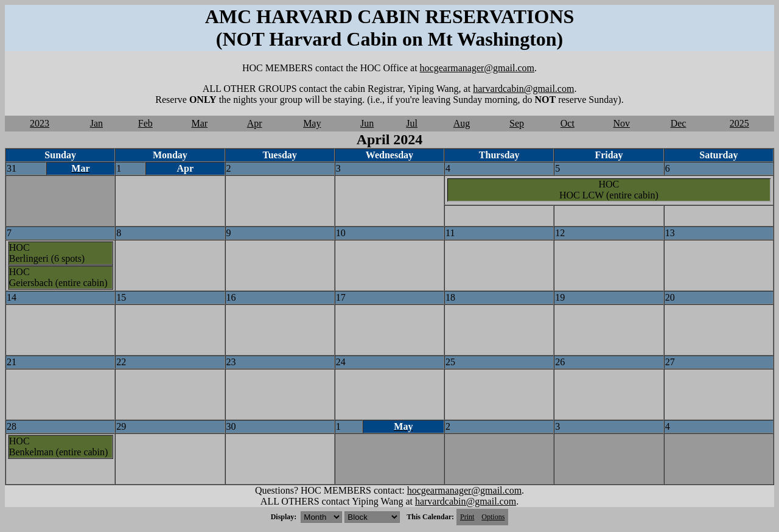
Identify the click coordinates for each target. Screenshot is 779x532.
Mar (199, 123)
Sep (517, 123)
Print (467, 517)
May (312, 123)
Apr (255, 123)
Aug (462, 123)
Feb (145, 123)
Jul (412, 123)
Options (493, 517)
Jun (367, 123)
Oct (568, 123)
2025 (739, 123)
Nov (622, 123)
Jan (96, 123)
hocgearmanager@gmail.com (477, 68)
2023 (40, 123)
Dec (679, 123)
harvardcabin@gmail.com (523, 89)
